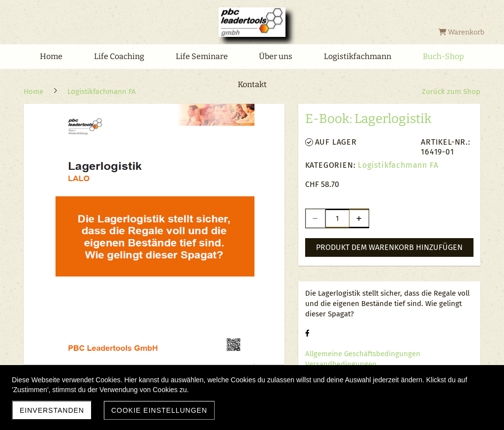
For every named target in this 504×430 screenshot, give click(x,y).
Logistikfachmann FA (398, 165)
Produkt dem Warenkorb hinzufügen (389, 247)
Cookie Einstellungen (159, 410)
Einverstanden (52, 410)
